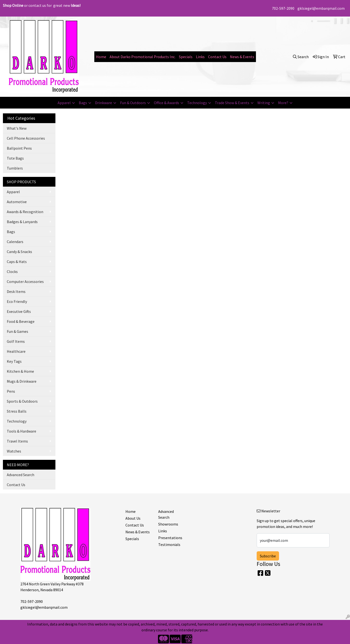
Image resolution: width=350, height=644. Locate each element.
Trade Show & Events (232, 103)
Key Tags (14, 361)
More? (283, 103)
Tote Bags (15, 158)
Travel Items (17, 441)
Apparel (64, 103)
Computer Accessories (25, 281)
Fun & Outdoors (133, 103)
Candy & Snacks (19, 252)
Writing (264, 103)
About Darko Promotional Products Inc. (143, 57)
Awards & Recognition (25, 212)
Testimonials (169, 544)
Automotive (17, 202)
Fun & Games (17, 331)
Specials (186, 57)
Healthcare (16, 351)
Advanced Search (21, 475)
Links (200, 57)
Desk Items (16, 291)
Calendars (15, 242)
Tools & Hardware (22, 431)
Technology (197, 103)
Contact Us (217, 57)
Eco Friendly (17, 301)
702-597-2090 (283, 8)
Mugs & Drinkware (22, 381)
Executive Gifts (19, 311)
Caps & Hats (17, 262)
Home (101, 57)
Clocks (12, 272)
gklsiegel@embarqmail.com (321, 8)
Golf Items (16, 341)
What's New (17, 128)
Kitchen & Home (20, 371)
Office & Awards (166, 103)
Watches (14, 451)
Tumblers (15, 168)
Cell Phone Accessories (26, 138)
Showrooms (168, 524)
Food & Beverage (21, 321)
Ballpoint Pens (19, 148)
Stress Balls (17, 411)
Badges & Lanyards (22, 222)
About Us (133, 518)
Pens (11, 391)
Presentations (170, 538)
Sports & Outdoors (22, 401)
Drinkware (104, 103)
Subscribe (268, 556)
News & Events (242, 57)
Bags (83, 103)
